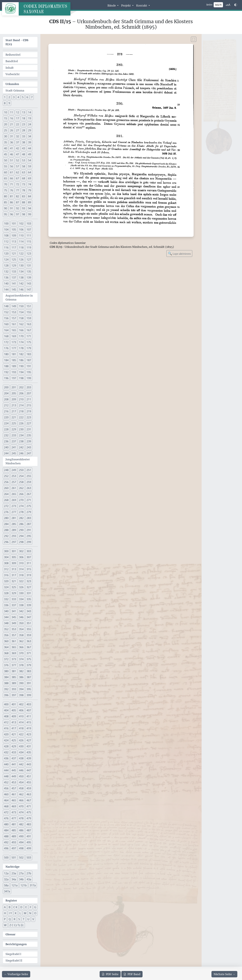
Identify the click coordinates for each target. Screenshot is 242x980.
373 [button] (14, 659)
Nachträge (13, 867)
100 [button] (6, 223)
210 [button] (21, 399)
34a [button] (14, 879)
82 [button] (18, 196)
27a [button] (21, 873)
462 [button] (21, 794)
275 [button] (29, 506)
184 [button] (6, 360)
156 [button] (6, 318)
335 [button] (29, 599)
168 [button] (6, 336)
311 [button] (29, 563)
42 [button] (18, 148)
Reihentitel (13, 55)
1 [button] (5, 97)
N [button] (30, 913)
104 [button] (6, 229)
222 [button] (21, 417)
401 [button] (14, 704)
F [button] (31, 907)
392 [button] (6, 689)
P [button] (5, 919)
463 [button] (29, 794)
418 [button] (21, 728)
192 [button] (6, 372)
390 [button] (21, 683)
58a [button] (6, 885)
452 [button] (6, 782)
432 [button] (6, 752)
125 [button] (14, 259)
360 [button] (6, 641)
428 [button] (6, 746)
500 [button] (6, 857)
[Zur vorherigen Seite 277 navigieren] (16, 974)
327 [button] (29, 587)
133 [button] (14, 271)
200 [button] (6, 387)
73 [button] (24, 184)
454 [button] (21, 782)
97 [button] (18, 214)
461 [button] (14, 794)
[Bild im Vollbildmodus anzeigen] (194, 39)
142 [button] (21, 283)
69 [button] (30, 178)
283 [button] (29, 518)
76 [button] (12, 190)
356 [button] (6, 635)
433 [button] (14, 752)
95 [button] (6, 214)
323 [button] (29, 581)
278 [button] (21, 512)
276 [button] (6, 512)
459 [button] (29, 788)
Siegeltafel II (14, 960)
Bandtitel (12, 61)
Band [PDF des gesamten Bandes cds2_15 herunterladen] (132, 974)
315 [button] (29, 569)
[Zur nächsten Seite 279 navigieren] (224, 974)
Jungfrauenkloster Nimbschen (18, 461)
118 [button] (21, 247)
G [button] (35, 907)
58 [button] (24, 166)
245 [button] (14, 453)
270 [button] (21, 500)
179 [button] (29, 348)
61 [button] (12, 172)
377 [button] (14, 665)
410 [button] (21, 716)
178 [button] (21, 348)
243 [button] (29, 447)
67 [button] (18, 178)
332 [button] (6, 599)
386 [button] (21, 677)
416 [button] (6, 728)
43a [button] (29, 879)
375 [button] (29, 659)
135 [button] (29, 271)
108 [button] (6, 235)
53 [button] (24, 160)
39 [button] (30, 142)
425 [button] (14, 740)
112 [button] (6, 241)
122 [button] (21, 253)
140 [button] (6, 283)
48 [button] (24, 154)
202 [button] (21, 387)
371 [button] (29, 653)
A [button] (5, 907)
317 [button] (14, 575)
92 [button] (18, 208)
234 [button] (21, 435)
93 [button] (24, 208)
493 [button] (14, 842)
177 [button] (14, 348)
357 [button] (14, 635)
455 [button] (29, 782)
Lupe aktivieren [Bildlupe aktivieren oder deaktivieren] (179, 253)
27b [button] (29, 873)
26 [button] (12, 130)
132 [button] (6, 271)
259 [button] (29, 482)
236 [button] (6, 441)
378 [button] (21, 665)
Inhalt (10, 68)
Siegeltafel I (13, 954)
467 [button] (29, 800)
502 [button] (21, 857)
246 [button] (21, 453)
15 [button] (6, 118)
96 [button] (12, 214)
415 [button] (29, 722)
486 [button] (21, 830)
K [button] (16, 913)
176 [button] (6, 348)
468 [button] (6, 806)
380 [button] (6, 671)
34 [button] (30, 136)
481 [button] (14, 824)
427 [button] (29, 740)
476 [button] (6, 818)
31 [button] (12, 136)
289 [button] (14, 530)
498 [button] (21, 848)
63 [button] (24, 172)
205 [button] (14, 393)
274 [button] (21, 506)
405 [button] (14, 710)
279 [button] (29, 512)
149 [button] (14, 306)
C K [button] (15, 907)
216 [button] (6, 411)
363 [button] (29, 641)
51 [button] (12, 160)
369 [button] (14, 653)
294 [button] (21, 536)
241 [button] (14, 447)
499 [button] (29, 848)
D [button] (21, 907)
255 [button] (29, 476)
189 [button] (14, 366)
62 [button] (18, 172)
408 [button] (6, 716)
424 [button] (6, 740)
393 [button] (14, 689)
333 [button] (14, 599)
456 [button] (6, 788)
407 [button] (29, 710)
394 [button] (21, 689)
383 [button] (29, 671)
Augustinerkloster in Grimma (19, 297)
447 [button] (29, 770)
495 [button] (29, 842)
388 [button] (6, 683)
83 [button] (24, 196)
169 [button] (14, 336)
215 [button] (29, 405)
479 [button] (29, 818)
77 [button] (18, 190)
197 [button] (14, 378)
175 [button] (29, 342)
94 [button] (30, 208)
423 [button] (29, 734)
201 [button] (14, 387)
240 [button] (6, 447)
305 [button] (14, 557)
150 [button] (21, 306)
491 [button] (29, 836)
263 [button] (29, 488)
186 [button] (21, 360)
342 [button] (21, 611)
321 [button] (14, 581)
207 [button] (29, 393)
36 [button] (12, 142)
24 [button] (30, 124)
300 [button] (6, 551)
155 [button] (29, 312)
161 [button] (14, 324)
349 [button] (14, 623)
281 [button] (14, 518)
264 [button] (6, 494)
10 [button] (6, 112)
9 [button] (9, 103)
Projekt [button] (126, 5)
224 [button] (6, 423)
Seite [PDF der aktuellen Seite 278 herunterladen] (110, 974)
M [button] (25, 913)
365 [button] (14, 647)
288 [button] (6, 530)
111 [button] (29, 235)
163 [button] (29, 324)
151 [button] (29, 306)
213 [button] (14, 405)
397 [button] (14, 695)
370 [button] (21, 653)
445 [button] (14, 770)
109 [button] (14, 235)
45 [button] (6, 154)
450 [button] (21, 776)
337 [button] (14, 605)
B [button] (10, 907)
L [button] (20, 913)
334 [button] (21, 599)
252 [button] (6, 476)
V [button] (33, 919)
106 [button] (21, 229)
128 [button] (6, 265)
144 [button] (6, 289)
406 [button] (21, 710)
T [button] (24, 919)
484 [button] (6, 830)
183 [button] (29, 354)
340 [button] (6, 611)
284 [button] (6, 524)
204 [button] (6, 393)
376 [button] (6, 665)
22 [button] (18, 124)
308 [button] (6, 563)
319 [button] (29, 575)
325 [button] (14, 587)
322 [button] (21, 581)
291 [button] (29, 530)
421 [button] (14, 734)
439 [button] (29, 758)
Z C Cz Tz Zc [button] (17, 925)
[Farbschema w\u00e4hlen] (236, 5)
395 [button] (29, 689)
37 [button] (18, 142)
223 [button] (29, 417)
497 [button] (14, 848)
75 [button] (6, 190)
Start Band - (17, 42)
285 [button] (14, 524)
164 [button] (6, 330)
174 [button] (21, 342)
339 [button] (29, 605)
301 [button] (14, 551)
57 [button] (18, 166)
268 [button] (6, 500)
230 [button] (21, 429)
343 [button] (29, 611)
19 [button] (30, 118)
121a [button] (15, 885)
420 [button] (6, 734)
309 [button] (14, 563)
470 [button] (21, 806)
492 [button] (6, 842)
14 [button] (30, 112)
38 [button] (24, 142)
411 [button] (29, 716)
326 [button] (21, 587)
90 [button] (6, 208)
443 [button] (29, 764)
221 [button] (14, 417)
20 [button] (6, 124)
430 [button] (21, 746)
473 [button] (14, 812)
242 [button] (21, 447)
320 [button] (6, 581)
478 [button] (21, 818)
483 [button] (29, 824)
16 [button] (12, 118)
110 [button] (21, 235)
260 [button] (6, 488)
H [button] (5, 913)
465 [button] (14, 800)
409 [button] (14, 716)
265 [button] (14, 494)
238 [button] (21, 441)
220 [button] (6, 417)
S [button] (19, 919)
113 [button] (14, 241)
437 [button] (14, 758)
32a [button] (6, 879)
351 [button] (29, 623)
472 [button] (6, 812)
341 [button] (14, 611)
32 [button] (18, 136)
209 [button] (14, 399)
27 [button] (18, 130)
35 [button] (6, 142)
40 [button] (6, 148)
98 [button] (24, 214)
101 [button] (14, 223)
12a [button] (6, 873)
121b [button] (24, 885)
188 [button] (6, 366)
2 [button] (9, 97)
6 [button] (27, 97)
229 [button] (14, 429)
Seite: (210, 5)
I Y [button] (10, 913)
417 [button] (14, 728)
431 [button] (29, 746)
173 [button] (14, 342)
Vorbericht (13, 74)
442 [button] (21, 764)
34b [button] (21, 879)
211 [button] (29, 399)
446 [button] (21, 770)
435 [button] (29, 752)
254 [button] (21, 476)
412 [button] (6, 722)
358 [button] (21, 635)
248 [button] (6, 470)
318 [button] (21, 575)
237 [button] (14, 441)
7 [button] (32, 97)
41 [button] (12, 148)
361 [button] (14, 641)
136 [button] (6, 277)
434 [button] (21, 752)
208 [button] (6, 399)
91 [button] (12, 208)
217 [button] (14, 411)
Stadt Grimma (15, 90)
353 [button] (14, 629)
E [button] (26, 907)
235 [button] (29, 435)
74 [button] (30, 184)
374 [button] (21, 659)
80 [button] (6, 196)
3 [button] (14, 97)
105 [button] (14, 229)
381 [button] (14, 671)
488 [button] (6, 836)
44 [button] (30, 148)
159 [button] (29, 318)
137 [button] (14, 277)
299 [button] (29, 542)
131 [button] (29, 265)
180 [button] (6, 354)
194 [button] (21, 372)
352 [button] (6, 629)
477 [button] (14, 818)
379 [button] (29, 665)
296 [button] (6, 542)
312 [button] (6, 569)
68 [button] (24, 178)
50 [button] (6, 160)
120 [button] (6, 253)
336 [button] (6, 605)
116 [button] (6, 247)
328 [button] (6, 593)
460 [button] (6, 794)
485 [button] (14, 830)
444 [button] (6, 770)
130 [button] (21, 265)
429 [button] (14, 746)
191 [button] (29, 366)
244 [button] (6, 453)
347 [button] (29, 617)
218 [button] (21, 411)
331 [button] (29, 593)
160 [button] (6, 324)
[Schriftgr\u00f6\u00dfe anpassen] (228, 5)
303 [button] (29, 551)
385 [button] (14, 677)
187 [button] (29, 360)
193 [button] (14, 372)
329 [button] (14, 593)
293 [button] (14, 536)
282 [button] (21, 518)
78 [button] (24, 190)
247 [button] (29, 453)
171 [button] (29, 336)
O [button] (35, 913)
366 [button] (21, 647)
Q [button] (10, 919)
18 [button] (24, 118)
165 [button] (14, 330)
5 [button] (23, 97)
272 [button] (6, 506)
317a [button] (33, 885)
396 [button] (6, 695)
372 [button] (6, 659)
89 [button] (30, 202)
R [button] (15, 919)
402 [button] (21, 704)
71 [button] (12, 184)
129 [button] (14, 265)
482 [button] (21, 824)
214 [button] (21, 405)
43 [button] (24, 148)
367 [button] (29, 647)
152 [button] (6, 312)
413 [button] (14, 722)
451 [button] (29, 776)
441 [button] (14, 764)
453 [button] (14, 782)
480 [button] (6, 824)
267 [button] (29, 494)
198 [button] (21, 378)
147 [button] (29, 289)
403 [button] (29, 704)
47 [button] (18, 154)
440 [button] (6, 764)
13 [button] (24, 112)
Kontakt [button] (142, 5)
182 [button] (21, 354)
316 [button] (6, 575)
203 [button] (29, 387)
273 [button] (14, 506)
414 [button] (21, 722)
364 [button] (6, 647)
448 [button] (6, 776)
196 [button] (6, 378)
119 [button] (29, 247)
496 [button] (6, 848)
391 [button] (29, 683)
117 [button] (14, 247)
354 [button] (21, 629)
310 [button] (21, 563)
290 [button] (21, 530)
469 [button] (14, 806)
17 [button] (18, 118)
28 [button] (24, 130)
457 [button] (14, 788)
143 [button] (29, 283)
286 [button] (21, 524)
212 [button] (6, 405)
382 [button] (21, 671)
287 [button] (29, 524)
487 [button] (29, 830)
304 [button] (6, 557)
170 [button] (21, 336)
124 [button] (6, 259)
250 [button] (21, 470)
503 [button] (29, 857)
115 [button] (29, 241)
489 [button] (14, 836)
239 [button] (29, 441)
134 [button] (21, 271)
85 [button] (6, 202)
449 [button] (14, 776)
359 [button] (29, 635)
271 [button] (29, 500)
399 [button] (29, 695)
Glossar (11, 934)
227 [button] (29, 423)
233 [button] (14, 435)
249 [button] (14, 470)
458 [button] (21, 788)
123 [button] (29, 253)
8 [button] (5, 103)
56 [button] (12, 166)
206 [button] (21, 393)
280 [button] (6, 518)
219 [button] (29, 411)
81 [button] (12, 196)
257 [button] (14, 482)
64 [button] (30, 172)
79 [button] (30, 190)
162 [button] (21, 324)
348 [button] (6, 623)
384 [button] (6, 677)
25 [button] (6, 130)
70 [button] (6, 184)
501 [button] (14, 857)
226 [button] (21, 423)
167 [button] (29, 330)
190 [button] (21, 366)
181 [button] (14, 354)
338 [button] (21, 605)
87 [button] (18, 202)
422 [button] (21, 734)
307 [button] (29, 557)
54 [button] (30, 160)
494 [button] (21, 842)
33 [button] (24, 136)
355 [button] (29, 629)
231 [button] (29, 429)
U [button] (28, 919)
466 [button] (21, 800)
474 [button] (21, 812)
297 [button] (14, 542)
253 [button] (14, 476)
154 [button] (21, 312)
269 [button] (14, 500)
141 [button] (14, 283)
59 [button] (30, 166)
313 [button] (14, 569)
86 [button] (12, 202)
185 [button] (14, 360)
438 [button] (21, 758)
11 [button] (12, 112)
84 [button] (30, 196)
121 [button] (14, 253)
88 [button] (24, 202)
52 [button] (18, 160)
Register (11, 900)
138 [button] (21, 277)
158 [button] (21, 318)
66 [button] (12, 178)
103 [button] (29, 223)
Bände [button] (112, 5)
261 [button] (14, 488)
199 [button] (29, 378)
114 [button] (21, 241)
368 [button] (6, 653)
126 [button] (21, 259)
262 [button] (21, 488)
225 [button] (14, 423)
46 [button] (12, 154)
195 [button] (29, 372)
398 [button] (21, 695)
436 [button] (6, 758)
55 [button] (6, 166)
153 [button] (14, 312)
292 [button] (6, 536)
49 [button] (30, 154)
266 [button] (21, 494)
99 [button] (30, 214)
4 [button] (18, 97)
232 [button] (6, 435)
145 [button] (14, 289)
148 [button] (6, 306)
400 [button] (6, 704)
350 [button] (21, 623)
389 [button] (14, 683)
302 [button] (21, 551)
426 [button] (21, 740)
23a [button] (14, 873)
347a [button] (7, 891)
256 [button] (6, 482)
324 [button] (6, 587)
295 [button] (29, 536)
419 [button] (29, 728)
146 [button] (21, 289)
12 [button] (18, 112)
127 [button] (29, 259)
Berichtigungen (16, 944)
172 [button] (6, 342)
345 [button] (14, 617)
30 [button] (6, 136)
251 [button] (29, 470)
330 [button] (21, 593)
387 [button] (29, 677)
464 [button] (6, 800)
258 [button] (21, 482)
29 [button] (30, 130)
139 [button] (29, 277)
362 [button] (21, 641)
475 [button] (29, 812)
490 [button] (21, 836)
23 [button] (24, 124)
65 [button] (6, 178)
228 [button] (6, 429)
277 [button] (14, 512)
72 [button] (18, 184)
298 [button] (21, 542)
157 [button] (14, 318)
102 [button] (21, 223)
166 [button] (21, 330)
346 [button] (21, 617)
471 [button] (29, 806)
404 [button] (6, 710)
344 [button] (6, 617)
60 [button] (6, 172)
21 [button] (12, 124)
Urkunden (12, 84)
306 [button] (21, 557)
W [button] (5, 925)
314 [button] (21, 569)
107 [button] (29, 229)
